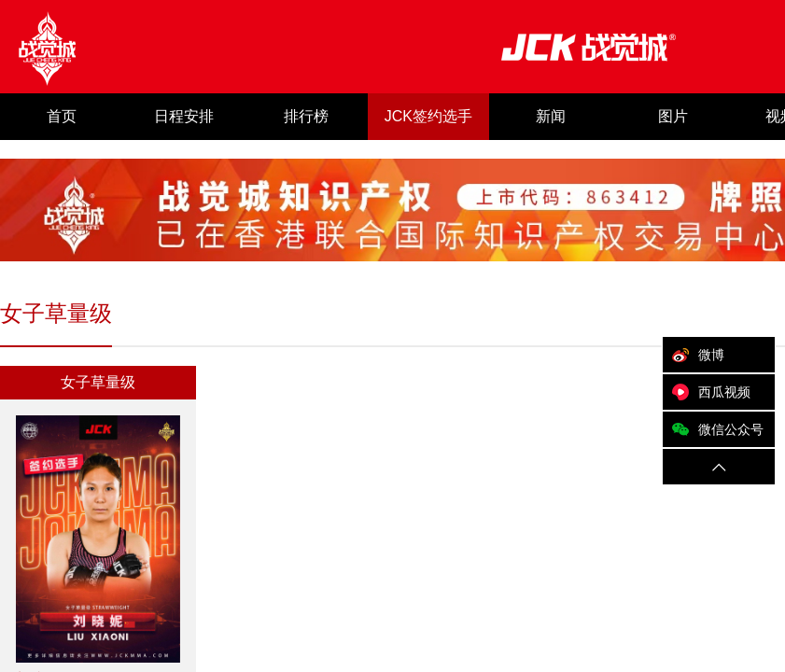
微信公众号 (713, 429)
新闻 (551, 116)
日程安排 (184, 116)
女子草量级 (98, 382)
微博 (694, 355)
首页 (62, 116)
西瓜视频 (707, 392)
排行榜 (306, 116)
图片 (673, 116)
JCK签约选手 (428, 116)
